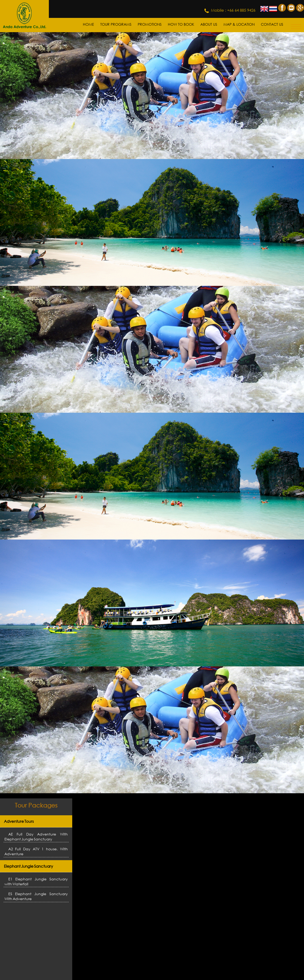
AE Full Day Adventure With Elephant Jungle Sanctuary (36, 837)
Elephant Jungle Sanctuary (28, 866)
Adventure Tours (19, 821)
